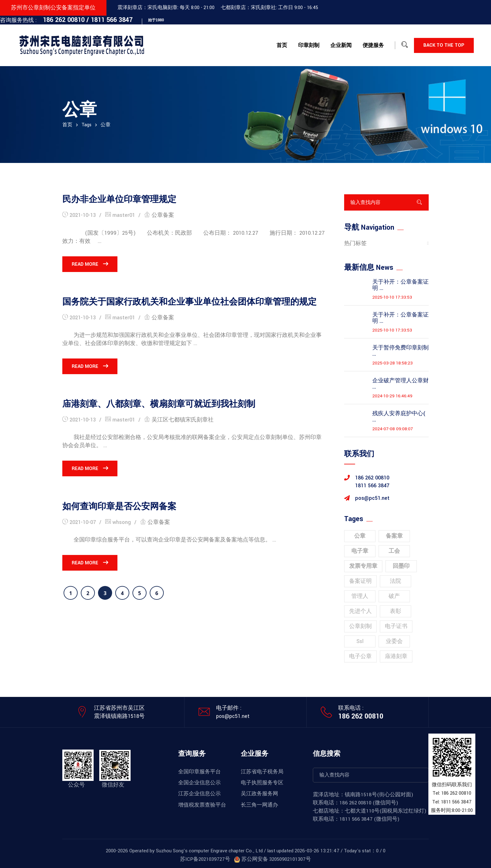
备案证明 (360, 581)
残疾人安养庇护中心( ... (399, 417)
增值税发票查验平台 (202, 805)
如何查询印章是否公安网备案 (119, 507)
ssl (360, 641)
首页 (282, 45)
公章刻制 (360, 626)
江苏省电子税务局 (262, 772)
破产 (394, 596)
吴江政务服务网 (259, 794)
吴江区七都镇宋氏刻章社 (183, 420)
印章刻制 (309, 45)
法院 (395, 581)
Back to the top (444, 45)
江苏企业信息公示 (199, 794)
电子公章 (360, 656)
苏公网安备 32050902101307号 (272, 859)
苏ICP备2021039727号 (205, 859)
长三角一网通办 (259, 805)
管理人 (360, 596)
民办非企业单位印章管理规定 (119, 200)
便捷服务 (373, 45)
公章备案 (163, 215)
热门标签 (355, 243)
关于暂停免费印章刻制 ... (401, 351)
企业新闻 (341, 45)
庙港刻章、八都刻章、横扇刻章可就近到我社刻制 (159, 404)
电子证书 (396, 626)
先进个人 (360, 611)
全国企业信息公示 (199, 783)
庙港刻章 (396, 656)
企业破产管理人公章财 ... (401, 384)
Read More (90, 264)
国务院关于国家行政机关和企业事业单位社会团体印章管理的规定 (189, 302)
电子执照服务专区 (262, 783)
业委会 (394, 641)
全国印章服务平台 (199, 772)
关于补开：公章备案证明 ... (401, 285)
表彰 (395, 611)
